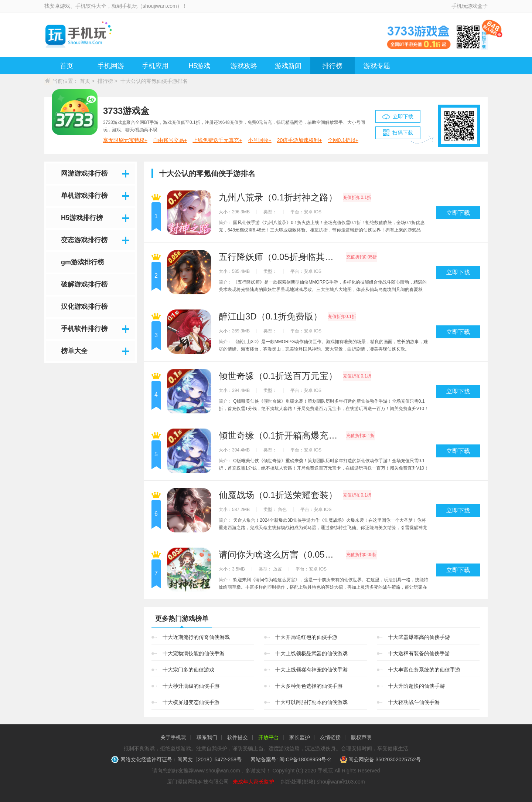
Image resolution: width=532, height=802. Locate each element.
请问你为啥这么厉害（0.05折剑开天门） (280, 555)
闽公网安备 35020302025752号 (381, 759)
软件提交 (238, 737)
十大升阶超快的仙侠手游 (416, 686)
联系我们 (207, 737)
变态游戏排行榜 (84, 240)
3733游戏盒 (126, 111)
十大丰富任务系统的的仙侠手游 (424, 670)
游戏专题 (377, 66)
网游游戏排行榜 (84, 173)
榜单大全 (74, 351)
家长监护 (300, 737)
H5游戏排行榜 (82, 218)
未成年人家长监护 (253, 782)
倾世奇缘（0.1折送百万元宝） (278, 376)
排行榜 (332, 66)
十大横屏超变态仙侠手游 (191, 702)
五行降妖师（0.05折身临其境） (280, 257)
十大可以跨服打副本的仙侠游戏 (311, 702)
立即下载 (458, 213)
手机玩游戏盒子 (470, 6)
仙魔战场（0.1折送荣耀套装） (278, 495)
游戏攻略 (244, 66)
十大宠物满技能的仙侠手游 (194, 653)
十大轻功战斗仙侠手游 (414, 702)
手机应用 (155, 66)
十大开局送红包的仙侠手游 (306, 637)
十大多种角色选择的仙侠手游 (309, 686)
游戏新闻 (288, 66)
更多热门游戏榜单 (182, 619)
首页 (66, 66)
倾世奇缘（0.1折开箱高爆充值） (280, 436)
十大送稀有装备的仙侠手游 (419, 653)
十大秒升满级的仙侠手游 (191, 686)
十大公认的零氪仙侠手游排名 (154, 81)
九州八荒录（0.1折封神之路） (278, 197)
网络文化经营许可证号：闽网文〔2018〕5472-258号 (177, 759)
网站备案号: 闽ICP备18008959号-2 (291, 759)
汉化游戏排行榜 (84, 307)
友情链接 (330, 737)
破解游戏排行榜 (84, 284)
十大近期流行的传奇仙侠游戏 (196, 637)
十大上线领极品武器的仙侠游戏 (311, 653)
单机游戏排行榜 (84, 196)
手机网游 (111, 66)
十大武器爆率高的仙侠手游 (419, 637)
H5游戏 (199, 66)
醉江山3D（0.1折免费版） (270, 317)
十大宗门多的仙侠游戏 (188, 670)
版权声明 (361, 737)
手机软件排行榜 (84, 329)
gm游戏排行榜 (83, 262)
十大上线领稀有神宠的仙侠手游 (311, 670)
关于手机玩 (173, 737)
